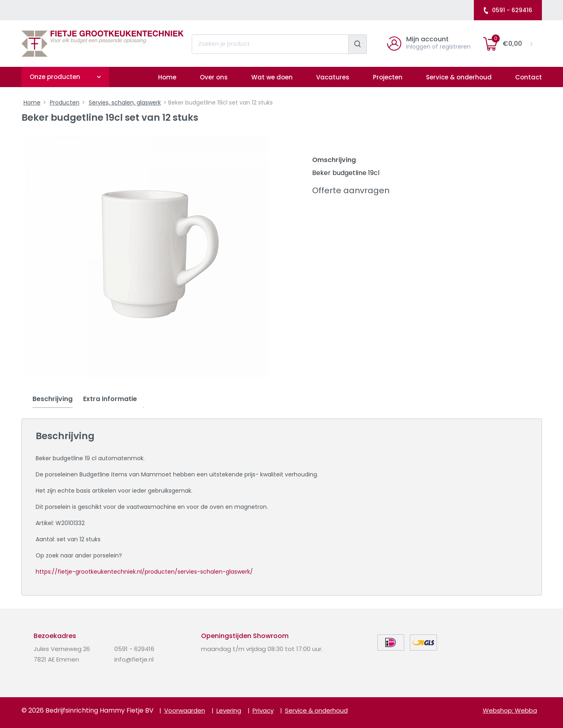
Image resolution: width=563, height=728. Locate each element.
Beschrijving (52, 399)
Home (167, 77)
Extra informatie (110, 399)
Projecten (388, 77)
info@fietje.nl (134, 659)
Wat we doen (272, 77)
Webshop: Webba (510, 710)
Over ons (214, 77)
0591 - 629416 (507, 10)
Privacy (263, 710)
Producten (65, 102)
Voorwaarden (185, 710)
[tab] (52, 399)
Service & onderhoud (459, 77)
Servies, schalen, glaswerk (125, 102)
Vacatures (333, 77)
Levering (229, 710)
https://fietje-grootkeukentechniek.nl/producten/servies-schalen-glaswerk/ (144, 572)
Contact (529, 77)
